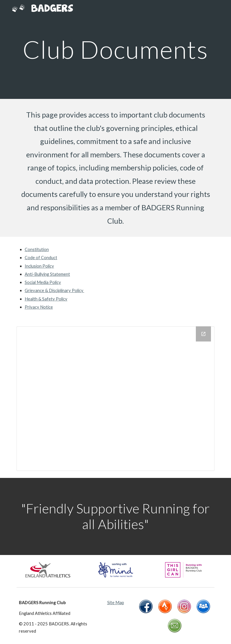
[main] (116, 49)
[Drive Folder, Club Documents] (116, 399)
